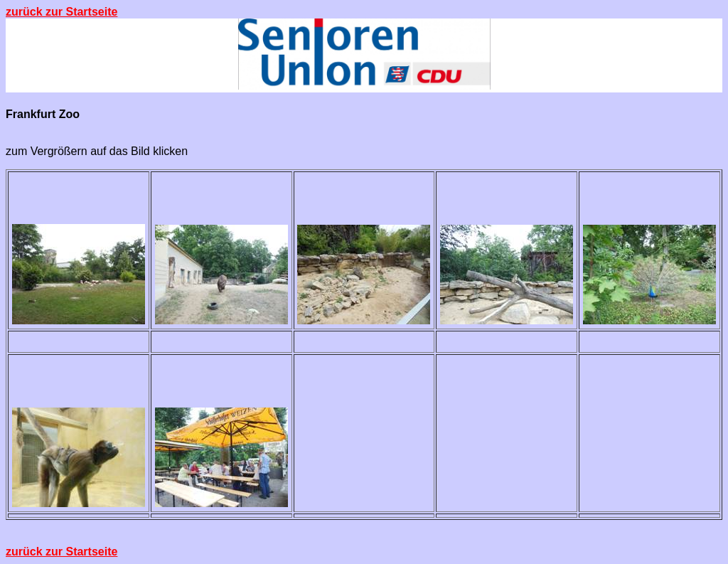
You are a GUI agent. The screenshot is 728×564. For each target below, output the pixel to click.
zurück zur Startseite (61, 12)
